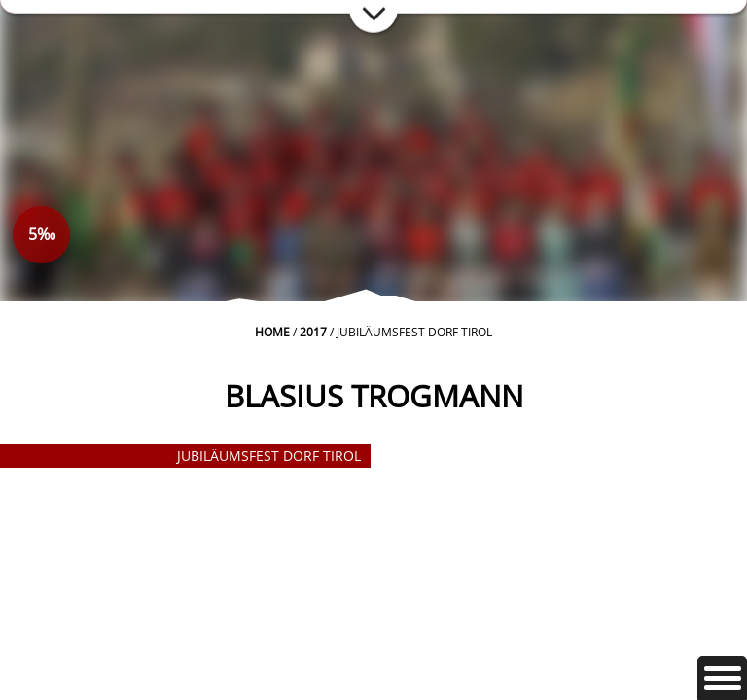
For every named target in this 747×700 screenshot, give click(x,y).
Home (272, 332)
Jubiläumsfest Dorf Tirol (269, 455)
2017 (313, 332)
